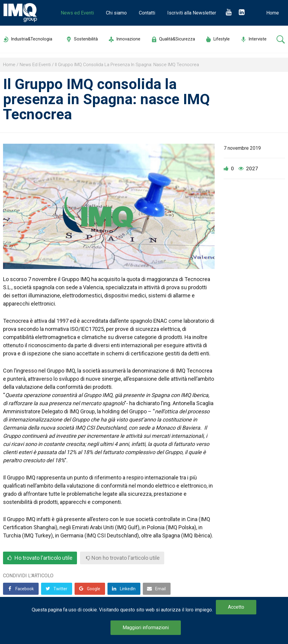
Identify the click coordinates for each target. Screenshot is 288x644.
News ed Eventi (77, 13)
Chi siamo (116, 13)
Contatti (147, 13)
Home (273, 13)
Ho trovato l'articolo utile (40, 558)
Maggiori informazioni (146, 628)
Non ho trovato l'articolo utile (123, 558)
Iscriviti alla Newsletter (192, 13)
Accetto (236, 607)
